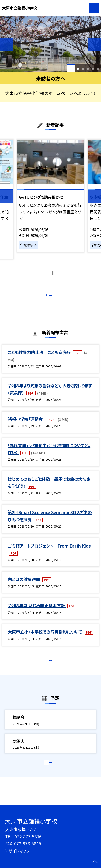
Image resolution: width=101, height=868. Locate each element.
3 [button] (88, 68)
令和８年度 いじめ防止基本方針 (37, 611)
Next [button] (94, 44)
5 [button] (98, 68)
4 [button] (93, 68)
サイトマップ (19, 851)
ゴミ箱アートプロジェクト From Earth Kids (49, 551)
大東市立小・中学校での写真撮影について (45, 638)
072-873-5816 (28, 836)
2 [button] (83, 68)
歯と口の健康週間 (24, 585)
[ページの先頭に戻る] (95, 862)
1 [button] (78, 68)
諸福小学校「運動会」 (27, 425)
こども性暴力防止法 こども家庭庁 (40, 358)
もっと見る (48, 296)
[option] (50, 44)
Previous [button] (7, 44)
